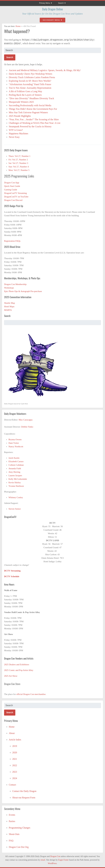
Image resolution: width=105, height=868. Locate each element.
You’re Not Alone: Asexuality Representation (30, 88)
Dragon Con (55, 856)
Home (18, 26)
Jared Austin (14, 458)
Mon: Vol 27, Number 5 (19, 170)
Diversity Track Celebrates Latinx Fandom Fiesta (32, 77)
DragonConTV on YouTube (16, 197)
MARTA (8, 310)
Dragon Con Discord (13, 200)
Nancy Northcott (16, 447)
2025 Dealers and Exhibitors (17, 664)
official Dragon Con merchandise (31, 694)
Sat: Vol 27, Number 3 (18, 163)
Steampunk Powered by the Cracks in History (30, 126)
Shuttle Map (9, 303)
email (43, 860)
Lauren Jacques (15, 475)
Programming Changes (19, 828)
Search (61, 3)
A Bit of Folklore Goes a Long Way (25, 91)
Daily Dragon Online (53, 9)
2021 (15, 759)
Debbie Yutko (27, 427)
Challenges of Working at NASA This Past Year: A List (35, 123)
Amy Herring (14, 472)
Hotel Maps (9, 306)
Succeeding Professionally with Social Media (30, 105)
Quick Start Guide (12, 186)
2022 (15, 765)
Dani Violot (14, 443)
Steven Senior (15, 509)
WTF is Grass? (16, 130)
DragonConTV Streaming (15, 193)
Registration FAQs (12, 241)
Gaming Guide (11, 190)
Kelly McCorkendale (18, 479)
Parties (12, 821)
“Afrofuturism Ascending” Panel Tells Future (30, 84)
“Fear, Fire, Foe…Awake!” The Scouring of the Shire (34, 119)
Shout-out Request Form (24, 798)
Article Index (15, 740)
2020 (15, 752)
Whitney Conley (16, 497)
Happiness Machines (18, 133)
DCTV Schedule (12, 576)
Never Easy (14, 137)
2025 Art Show (11, 676)
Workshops (9, 288)
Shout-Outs (14, 834)
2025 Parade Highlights (20, 116)
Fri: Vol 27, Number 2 (18, 160)
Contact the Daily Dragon (24, 791)
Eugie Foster (63, 860)
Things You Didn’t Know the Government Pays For (33, 109)
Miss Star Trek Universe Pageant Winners (28, 112)
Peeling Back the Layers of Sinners (25, 95)
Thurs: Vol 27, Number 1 (19, 156)
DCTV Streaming (12, 571)
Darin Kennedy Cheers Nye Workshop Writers (31, 74)
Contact (12, 785)
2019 (15, 746)
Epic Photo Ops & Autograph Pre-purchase (23, 291)
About (12, 733)
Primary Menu (45, 3)
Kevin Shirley (15, 482)
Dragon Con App (12, 183)
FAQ (11, 841)
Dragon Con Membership (15, 284)
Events (12, 815)
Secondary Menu (51, 20)
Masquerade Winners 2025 (21, 102)
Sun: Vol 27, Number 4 (19, 167)
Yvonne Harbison (16, 486)
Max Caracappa (26, 420)
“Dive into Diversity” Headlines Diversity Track (32, 98)
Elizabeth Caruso (16, 461)
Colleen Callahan (16, 465)
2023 (15, 772)
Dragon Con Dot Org (19, 847)
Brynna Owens (15, 439)
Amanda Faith (15, 468)
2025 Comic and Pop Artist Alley (19, 670)
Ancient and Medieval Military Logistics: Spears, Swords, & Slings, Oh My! (45, 70)
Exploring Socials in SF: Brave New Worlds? (30, 81)
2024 (15, 778)
